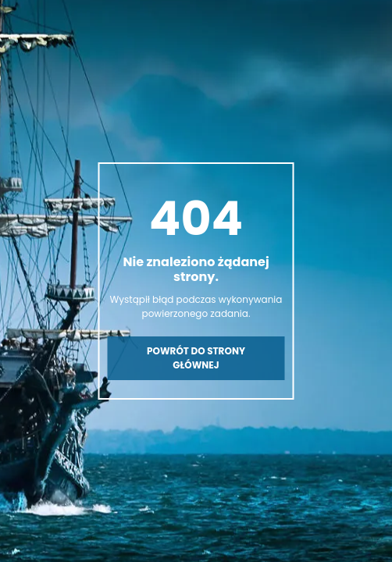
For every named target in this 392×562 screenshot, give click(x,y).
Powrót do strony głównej (196, 358)
